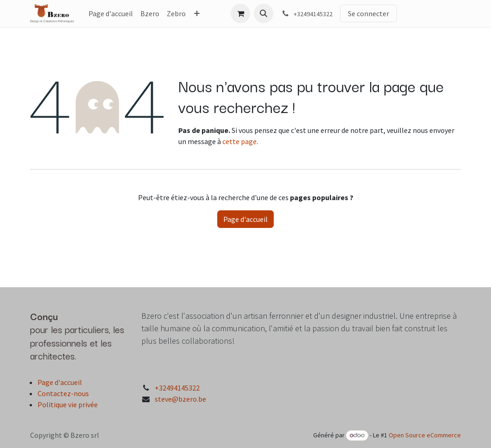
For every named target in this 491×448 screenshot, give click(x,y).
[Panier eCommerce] (240, 13)
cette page (239, 141)
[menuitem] (111, 13)
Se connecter (368, 13)
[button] (264, 13)
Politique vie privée (68, 404)
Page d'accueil (245, 219)
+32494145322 (177, 388)
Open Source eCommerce (425, 435)
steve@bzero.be (180, 399)
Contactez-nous (63, 393)
